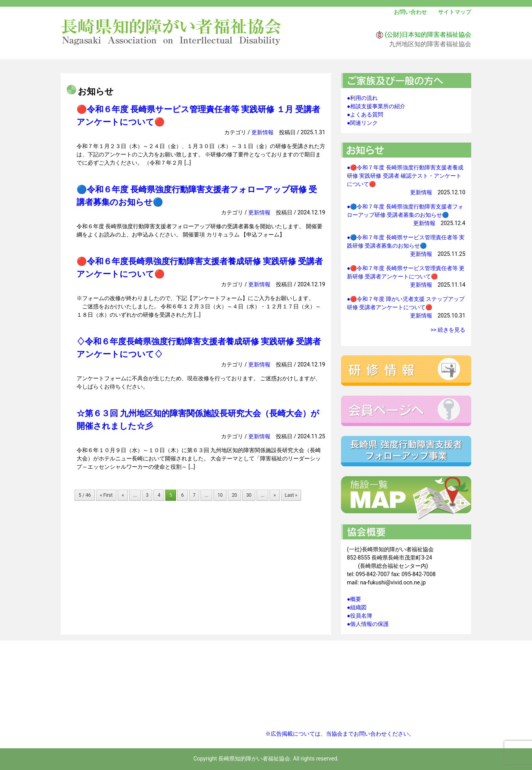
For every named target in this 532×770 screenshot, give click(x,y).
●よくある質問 (365, 115)
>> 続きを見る (448, 330)
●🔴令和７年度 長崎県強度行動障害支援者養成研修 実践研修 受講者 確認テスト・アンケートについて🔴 (405, 176)
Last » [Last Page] (291, 495)
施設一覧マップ (406, 498)
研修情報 (406, 371)
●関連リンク (362, 123)
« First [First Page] (106, 495)
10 (220, 495)
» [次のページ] (275, 495)
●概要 (354, 599)
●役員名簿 (360, 616)
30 (249, 495)
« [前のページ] (123, 495)
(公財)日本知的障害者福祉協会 (428, 35)
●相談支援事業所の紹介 (376, 106)
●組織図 (357, 607)
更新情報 (262, 132)
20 (234, 495)
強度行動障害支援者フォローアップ (406, 451)
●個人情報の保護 (368, 624)
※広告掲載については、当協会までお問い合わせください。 (340, 734)
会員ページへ (406, 411)
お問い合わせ (410, 12)
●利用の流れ (362, 98)
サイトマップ (455, 12)
